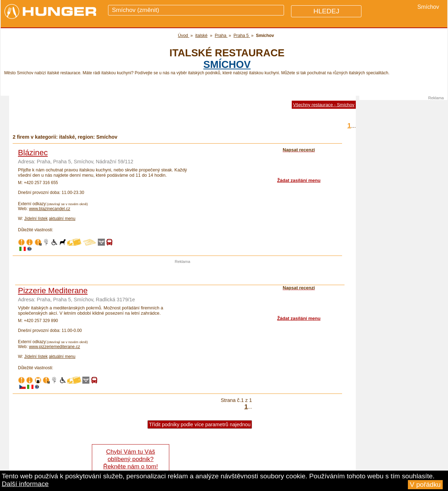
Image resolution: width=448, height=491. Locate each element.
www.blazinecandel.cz (49, 209)
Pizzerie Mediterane (53, 291)
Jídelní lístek (36, 219)
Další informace (25, 484)
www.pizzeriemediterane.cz (54, 347)
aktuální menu (62, 219)
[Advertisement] (183, 274)
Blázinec (33, 153)
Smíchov (227, 64)
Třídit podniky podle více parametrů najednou (200, 424)
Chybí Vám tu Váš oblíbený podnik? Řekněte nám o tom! (130, 459)
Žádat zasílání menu (299, 180)
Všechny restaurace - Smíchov (324, 105)
